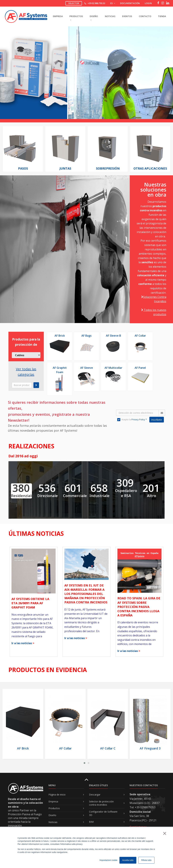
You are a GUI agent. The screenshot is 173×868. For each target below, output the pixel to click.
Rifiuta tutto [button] (146, 860)
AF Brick (60, 336)
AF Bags (86, 336)
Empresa (53, 801)
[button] (84, 763)
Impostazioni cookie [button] (108, 860)
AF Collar (140, 336)
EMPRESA (58, 16)
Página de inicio (57, 795)
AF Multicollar (113, 368)
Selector (74, 3)
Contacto (145, 16)
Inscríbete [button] (157, 420)
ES (113, 3)
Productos (54, 808)
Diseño (52, 815)
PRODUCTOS (76, 18)
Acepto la (132, 420)
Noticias (110, 16)
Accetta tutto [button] (128, 860)
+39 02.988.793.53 (96, 3)
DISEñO (94, 18)
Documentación (130, 3)
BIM (91, 822)
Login (148, 3)
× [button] (164, 833)
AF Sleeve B (113, 336)
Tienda (162, 16)
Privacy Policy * (139, 419)
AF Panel (140, 368)
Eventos (127, 16)
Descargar (95, 795)
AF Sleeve (87, 368)
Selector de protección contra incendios (101, 803)
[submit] (36, 385)
